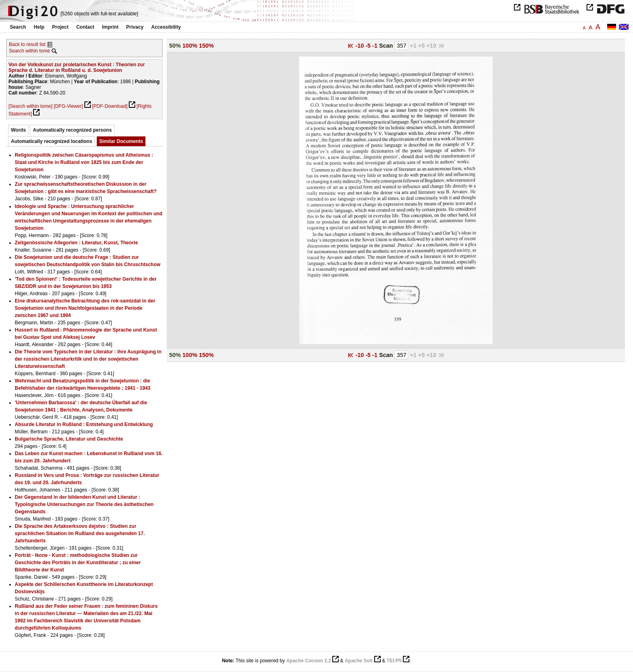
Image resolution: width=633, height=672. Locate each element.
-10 (360, 46)
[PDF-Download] (110, 106)
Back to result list (27, 44)
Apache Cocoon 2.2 (309, 661)
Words (18, 130)
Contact (85, 27)
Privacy (135, 27)
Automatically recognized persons (72, 130)
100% (190, 46)
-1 (376, 46)
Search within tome (29, 51)
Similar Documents (121, 141)
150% (206, 46)
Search (18, 27)
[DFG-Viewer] (68, 106)
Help (39, 27)
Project (60, 27)
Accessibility (166, 27)
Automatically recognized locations (51, 141)
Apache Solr (359, 661)
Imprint (110, 27)
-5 (369, 46)
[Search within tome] (30, 106)
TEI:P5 (394, 661)
